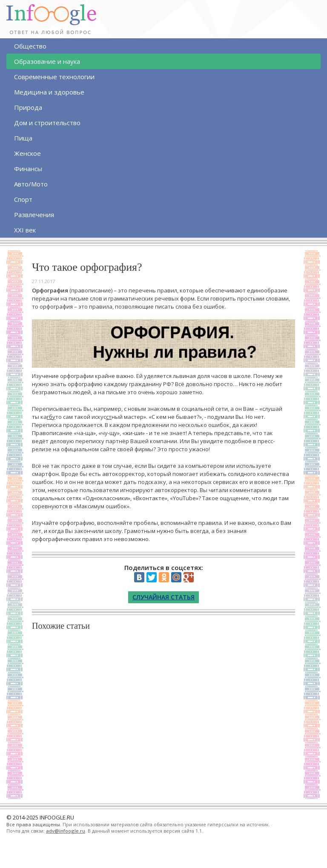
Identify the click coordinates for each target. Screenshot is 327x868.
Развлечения (34, 215)
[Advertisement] (163, 713)
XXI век (25, 230)
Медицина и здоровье (49, 92)
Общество (30, 46)
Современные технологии (54, 77)
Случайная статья (163, 597)
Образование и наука (47, 61)
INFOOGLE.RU (57, 817)
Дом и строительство (47, 123)
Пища (23, 138)
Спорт (23, 199)
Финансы (28, 169)
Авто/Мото (31, 184)
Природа (28, 107)
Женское (27, 153)
